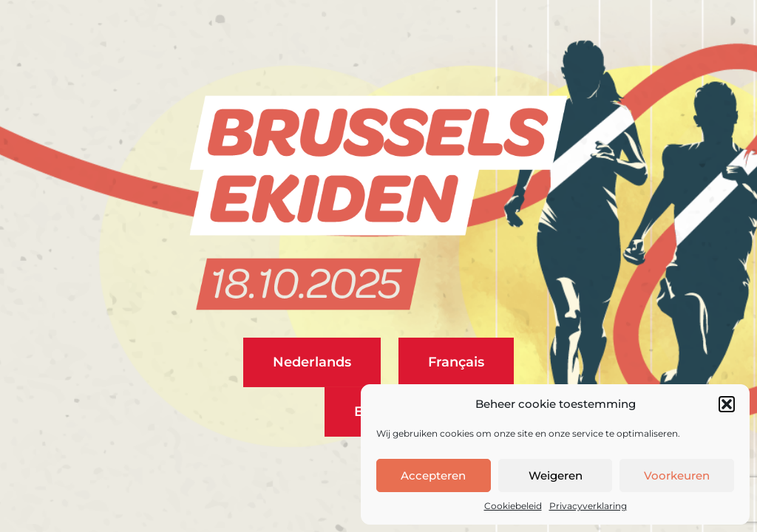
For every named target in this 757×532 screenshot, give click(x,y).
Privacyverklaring (588, 506)
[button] (727, 404)
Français (456, 362)
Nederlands (312, 362)
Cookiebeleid (513, 506)
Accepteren (433, 475)
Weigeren (556, 475)
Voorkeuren (677, 475)
